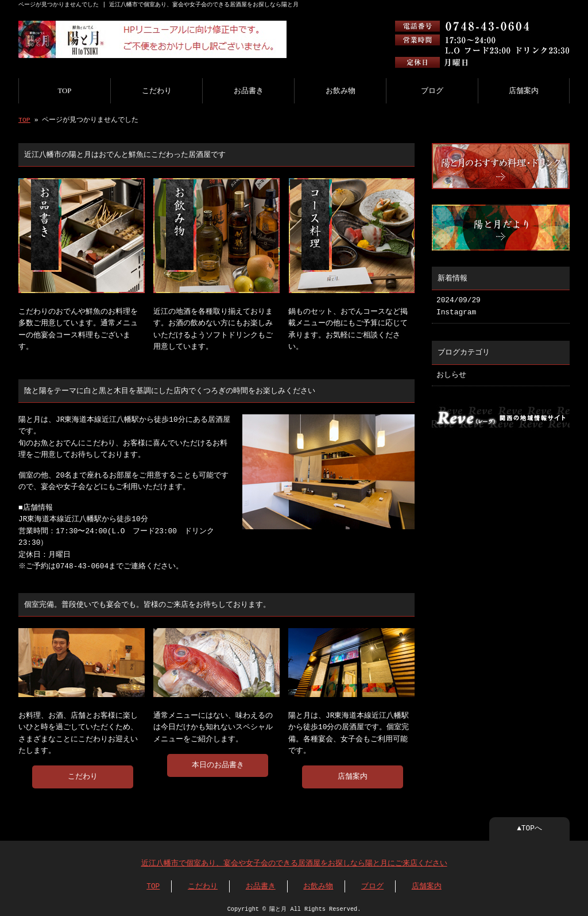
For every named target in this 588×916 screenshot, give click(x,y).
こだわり (157, 90)
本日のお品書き (218, 762)
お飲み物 (341, 90)
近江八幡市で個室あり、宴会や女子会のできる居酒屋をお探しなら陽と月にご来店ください (294, 860)
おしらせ (451, 372)
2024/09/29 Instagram (459, 303)
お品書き (249, 90)
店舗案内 (524, 90)
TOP (65, 90)
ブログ (432, 90)
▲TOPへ (529, 825)
